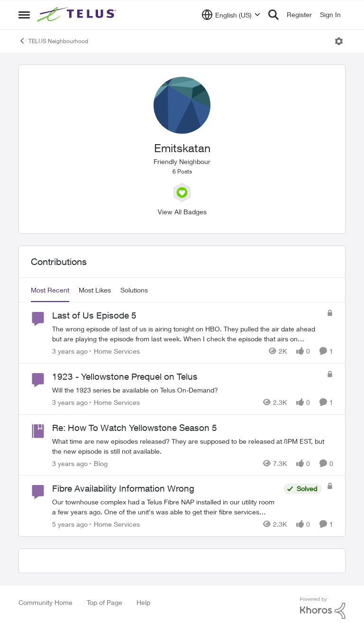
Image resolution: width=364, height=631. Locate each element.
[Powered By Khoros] (323, 608)
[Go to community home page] (78, 15)
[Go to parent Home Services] (115, 351)
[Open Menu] (339, 41)
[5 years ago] (70, 524)
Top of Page (105, 602)
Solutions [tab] (134, 290)
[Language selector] (231, 15)
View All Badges (182, 212)
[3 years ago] (70, 351)
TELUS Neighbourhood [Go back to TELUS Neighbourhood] (53, 41)
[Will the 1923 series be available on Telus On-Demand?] (187, 390)
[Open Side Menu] (24, 15)
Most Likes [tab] (95, 290)
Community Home (45, 602)
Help (143, 602)
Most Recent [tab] (50, 290)
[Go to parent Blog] (99, 463)
